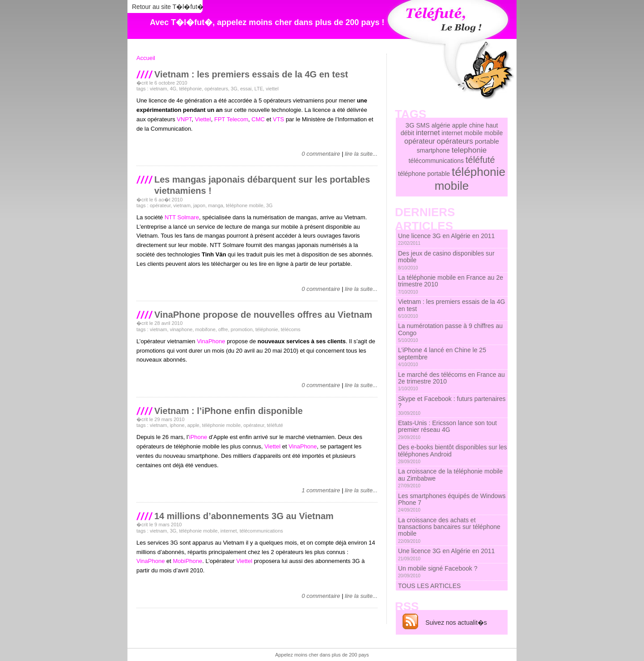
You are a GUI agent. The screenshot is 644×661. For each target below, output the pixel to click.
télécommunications (261, 531)
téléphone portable (424, 174)
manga (216, 205)
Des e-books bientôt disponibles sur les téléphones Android (453, 454)
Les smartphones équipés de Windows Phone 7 (452, 503)
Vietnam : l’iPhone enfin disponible (229, 411)
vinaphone (181, 329)
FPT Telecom (231, 119)
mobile (494, 133)
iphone (177, 425)
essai (246, 89)
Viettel (203, 119)
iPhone (198, 437)
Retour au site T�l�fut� (168, 7)
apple (193, 425)
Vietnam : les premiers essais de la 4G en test (251, 74)
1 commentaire (321, 490)
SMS (423, 125)
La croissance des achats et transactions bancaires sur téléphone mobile (449, 530)
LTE (259, 89)
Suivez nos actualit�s (456, 623)
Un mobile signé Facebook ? (438, 571)
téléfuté (275, 425)
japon (199, 205)
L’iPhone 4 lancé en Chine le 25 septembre (442, 357)
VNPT (184, 119)
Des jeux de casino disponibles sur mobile (446, 260)
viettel (272, 89)
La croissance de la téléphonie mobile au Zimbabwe (450, 478)
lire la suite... (361, 154)
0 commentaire (321, 154)
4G (173, 89)
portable (487, 141)
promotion (242, 329)
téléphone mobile (245, 205)
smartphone (433, 150)
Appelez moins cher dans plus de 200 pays (322, 655)
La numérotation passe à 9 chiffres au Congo (450, 333)
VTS (278, 119)
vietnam (159, 89)
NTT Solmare (182, 217)
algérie (441, 125)
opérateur (160, 205)
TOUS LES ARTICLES (429, 586)
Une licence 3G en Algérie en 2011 (446, 239)
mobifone (205, 329)
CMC (258, 119)
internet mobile (462, 133)
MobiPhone (187, 561)
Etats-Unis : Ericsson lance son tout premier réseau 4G (447, 430)
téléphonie (190, 89)
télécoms (291, 329)
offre (223, 329)
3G (234, 89)
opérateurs (216, 89)
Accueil (146, 58)
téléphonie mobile (221, 425)
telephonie (469, 150)
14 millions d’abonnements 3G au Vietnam (244, 516)
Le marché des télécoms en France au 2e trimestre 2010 (451, 381)
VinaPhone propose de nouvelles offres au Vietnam (263, 315)
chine (477, 125)
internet (229, 531)
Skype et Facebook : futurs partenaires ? (452, 405)
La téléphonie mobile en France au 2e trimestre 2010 (451, 284)
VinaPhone (211, 341)
